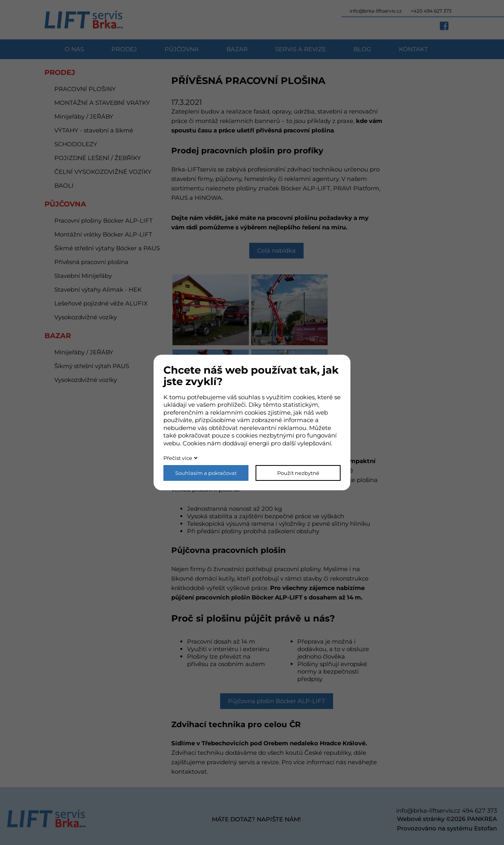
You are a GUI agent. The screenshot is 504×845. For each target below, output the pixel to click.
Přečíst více (178, 458)
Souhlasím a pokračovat (206, 473)
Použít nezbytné (298, 473)
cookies (304, 397)
